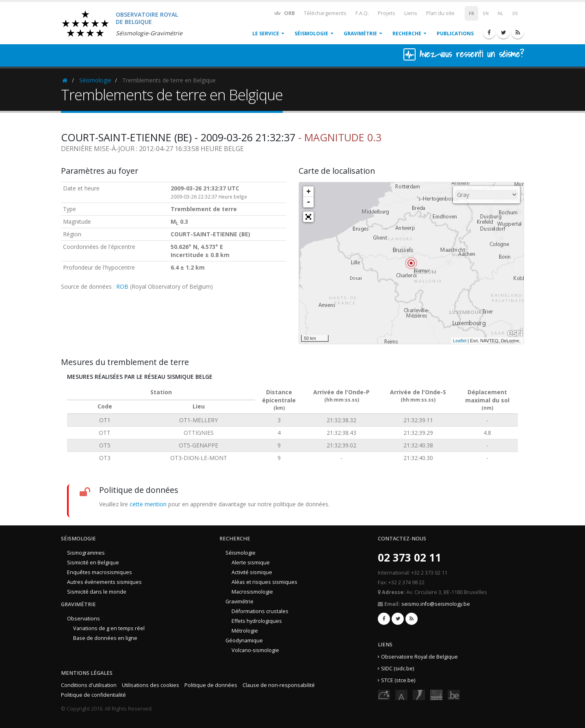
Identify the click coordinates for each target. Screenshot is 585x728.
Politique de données (211, 685)
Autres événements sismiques (104, 582)
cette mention (148, 504)
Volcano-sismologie (255, 650)
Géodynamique (244, 641)
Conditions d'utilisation (89, 685)
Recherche (407, 33)
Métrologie (245, 631)
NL (500, 13)
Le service (266, 33)
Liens (411, 13)
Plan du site (440, 13)
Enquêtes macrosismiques (100, 572)
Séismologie (311, 33)
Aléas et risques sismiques (264, 582)
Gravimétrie (360, 33)
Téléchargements (325, 13)
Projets (387, 13)
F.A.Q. (362, 13)
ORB (284, 13)
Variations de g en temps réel (109, 628)
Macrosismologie (252, 592)
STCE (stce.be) (398, 680)
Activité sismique (252, 572)
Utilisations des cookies (151, 685)
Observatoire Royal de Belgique (419, 657)
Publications (455, 33)
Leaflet (460, 341)
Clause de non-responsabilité (279, 685)
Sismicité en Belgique (93, 563)
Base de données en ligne (105, 638)
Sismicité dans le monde (97, 592)
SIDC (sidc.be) (398, 669)
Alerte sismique (251, 563)
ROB (122, 286)
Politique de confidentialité (93, 695)
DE (515, 13)
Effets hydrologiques (257, 621)
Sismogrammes (86, 553)
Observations (83, 619)
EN (486, 13)
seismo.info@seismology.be (436, 604)
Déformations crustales (260, 611)
